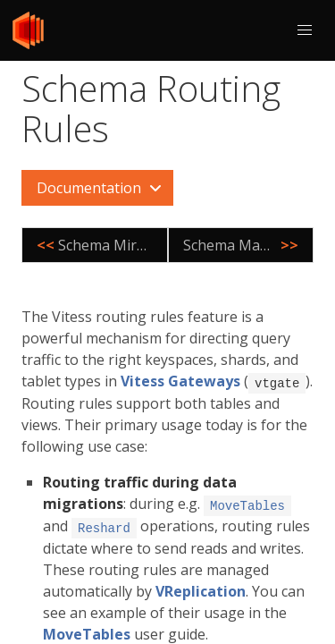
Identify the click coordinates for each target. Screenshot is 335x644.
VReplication (201, 589)
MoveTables (87, 631)
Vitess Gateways (180, 381)
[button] (305, 30)
